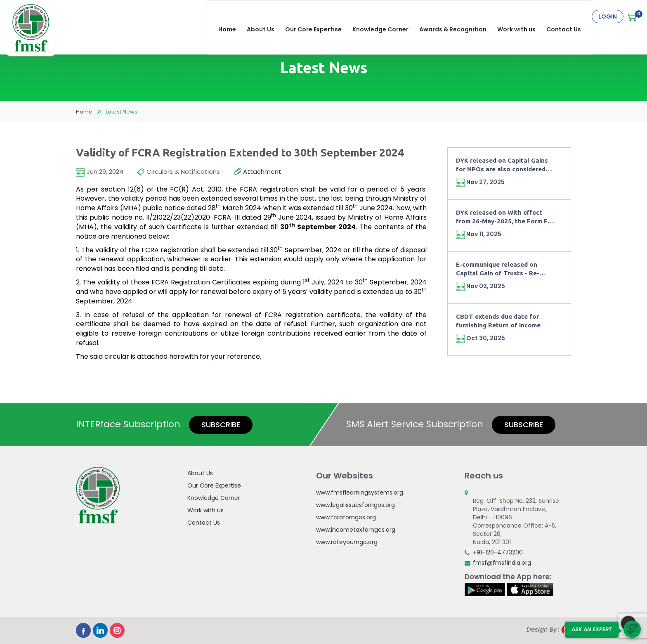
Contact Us (569, 17)
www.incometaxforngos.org (356, 530)
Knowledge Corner (386, 17)
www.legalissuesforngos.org (355, 505)
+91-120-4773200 (498, 552)
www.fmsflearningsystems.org (360, 492)
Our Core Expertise (319, 17)
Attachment (258, 172)
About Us (266, 17)
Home (233, 17)
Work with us (522, 17)
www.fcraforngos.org (346, 517)
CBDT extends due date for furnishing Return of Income (498, 321)
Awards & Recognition (458, 17)
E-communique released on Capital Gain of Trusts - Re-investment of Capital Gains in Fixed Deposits (502, 269)
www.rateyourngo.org (347, 542)
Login (608, 17)
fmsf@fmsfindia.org (502, 563)
